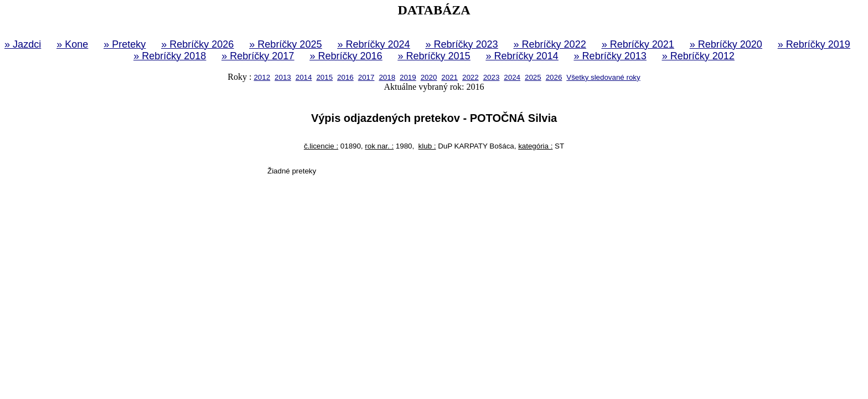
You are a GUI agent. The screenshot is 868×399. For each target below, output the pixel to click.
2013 (283, 77)
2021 (449, 77)
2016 (345, 77)
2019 (408, 77)
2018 (387, 77)
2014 (304, 77)
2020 (429, 77)
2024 (512, 77)
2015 (324, 77)
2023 (492, 77)
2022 (471, 77)
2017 (366, 77)
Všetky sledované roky (603, 77)
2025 (533, 77)
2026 (554, 77)
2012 (262, 77)
